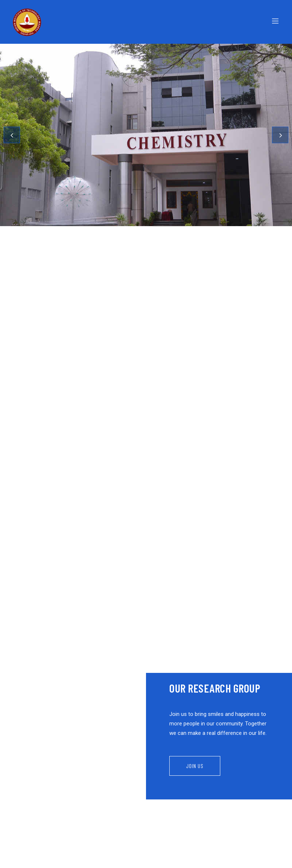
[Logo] (77, 22)
